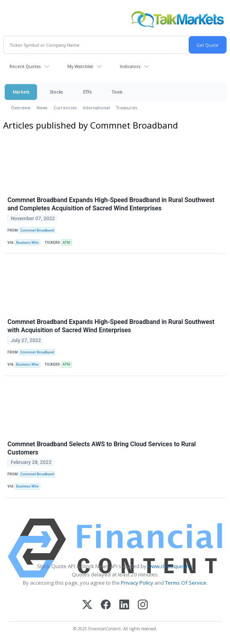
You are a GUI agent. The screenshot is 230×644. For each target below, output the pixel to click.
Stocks (56, 92)
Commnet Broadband (37, 230)
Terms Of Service (186, 583)
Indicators (130, 66)
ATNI (67, 243)
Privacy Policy (137, 583)
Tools (117, 92)
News (42, 108)
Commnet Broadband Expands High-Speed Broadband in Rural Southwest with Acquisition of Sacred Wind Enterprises (111, 326)
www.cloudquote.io (171, 566)
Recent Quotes (25, 66)
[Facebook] (106, 605)
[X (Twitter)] (87, 605)
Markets (21, 92)
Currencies (65, 108)
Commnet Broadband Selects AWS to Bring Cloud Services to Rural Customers (102, 448)
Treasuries (127, 108)
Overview (21, 108)
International (96, 108)
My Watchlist (80, 66)
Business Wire (27, 243)
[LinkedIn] (124, 605)
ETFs (87, 92)
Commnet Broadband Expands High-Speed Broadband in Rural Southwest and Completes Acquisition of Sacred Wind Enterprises (111, 204)
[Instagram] (143, 605)
